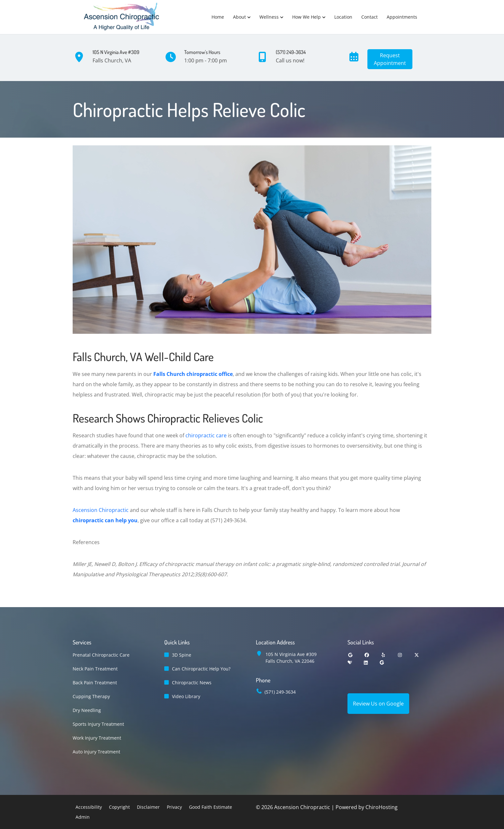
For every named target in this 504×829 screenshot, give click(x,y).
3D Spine (182, 655)
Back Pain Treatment (95, 683)
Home (218, 17)
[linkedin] (366, 663)
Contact (369, 17)
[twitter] (417, 655)
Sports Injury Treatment (98, 724)
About (239, 17)
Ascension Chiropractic (101, 510)
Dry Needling (87, 710)
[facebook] (367, 655)
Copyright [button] (119, 807)
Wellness (269, 17)
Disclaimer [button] (148, 807)
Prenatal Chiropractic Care (101, 655)
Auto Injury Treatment (96, 752)
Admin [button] (83, 817)
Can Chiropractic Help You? (201, 669)
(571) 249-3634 (280, 692)
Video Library (186, 696)
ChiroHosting (382, 807)
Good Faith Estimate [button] (211, 807)
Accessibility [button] (89, 807)
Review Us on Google (378, 704)
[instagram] (400, 655)
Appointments (402, 17)
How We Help (306, 17)
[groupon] (382, 663)
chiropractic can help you (105, 520)
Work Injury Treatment (97, 738)
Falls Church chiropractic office (193, 374)
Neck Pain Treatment (95, 669)
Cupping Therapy (91, 696)
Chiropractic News (192, 683)
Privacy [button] (174, 807)
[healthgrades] (350, 663)
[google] (350, 655)
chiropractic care (206, 435)
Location (343, 17)
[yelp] (383, 655)
